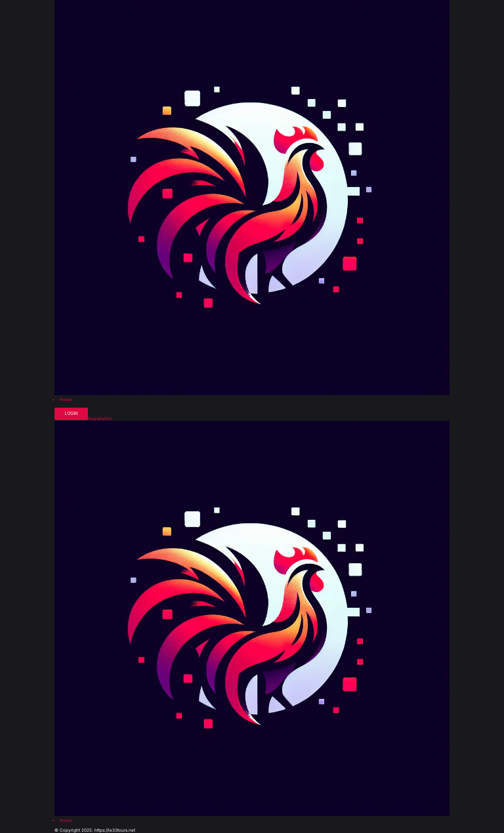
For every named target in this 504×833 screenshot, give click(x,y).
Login (72, 413)
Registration (100, 419)
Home (66, 400)
